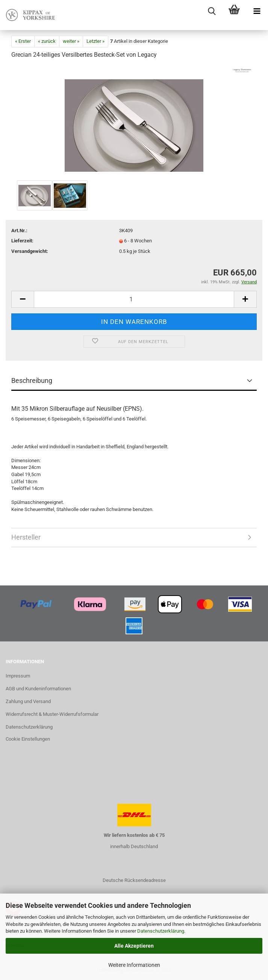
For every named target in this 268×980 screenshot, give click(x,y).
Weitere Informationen (134, 965)
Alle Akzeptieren (134, 946)
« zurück (47, 41)
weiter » (71, 41)
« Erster (23, 41)
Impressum (18, 676)
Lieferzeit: (22, 241)
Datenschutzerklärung (161, 931)
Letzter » (95, 41)
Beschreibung (32, 380)
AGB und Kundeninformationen (38, 689)
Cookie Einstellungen (28, 739)
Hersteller (26, 537)
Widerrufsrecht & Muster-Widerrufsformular (52, 714)
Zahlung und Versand (28, 701)
